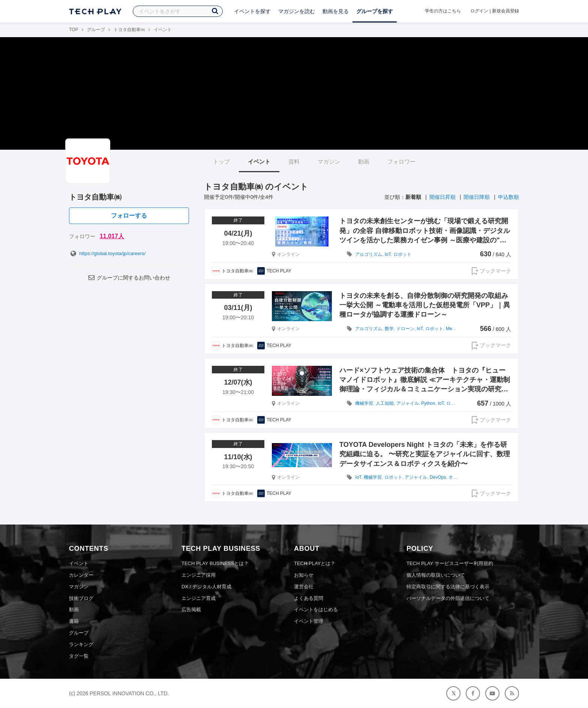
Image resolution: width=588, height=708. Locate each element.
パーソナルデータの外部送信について (448, 598)
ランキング (81, 644)
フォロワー (401, 162)
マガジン (329, 162)
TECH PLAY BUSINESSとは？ (215, 563)
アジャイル (408, 403)
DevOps (438, 477)
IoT (388, 254)
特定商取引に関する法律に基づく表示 (448, 587)
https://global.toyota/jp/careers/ (107, 253)
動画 (364, 162)
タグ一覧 (79, 656)
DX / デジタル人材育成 (206, 587)
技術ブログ (81, 598)
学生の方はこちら (443, 11)
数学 (389, 329)
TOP (73, 30)
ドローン (405, 329)
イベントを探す (252, 11)
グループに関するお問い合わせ (129, 278)
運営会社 (304, 587)
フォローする (129, 216)
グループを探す (375, 11)
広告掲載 (191, 610)
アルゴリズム (369, 254)
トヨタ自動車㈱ (129, 30)
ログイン (479, 11)
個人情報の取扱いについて (436, 575)
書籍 (74, 621)
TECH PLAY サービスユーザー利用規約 (450, 563)
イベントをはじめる (316, 610)
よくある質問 (309, 598)
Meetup (453, 329)
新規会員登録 (505, 11)
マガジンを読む (297, 11)
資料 (294, 162)
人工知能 (385, 403)
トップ (221, 162)
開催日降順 (477, 197)
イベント (259, 162)
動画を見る (336, 11)
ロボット (402, 254)
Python (428, 403)
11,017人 (112, 236)
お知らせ (304, 575)
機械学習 (364, 403)
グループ (96, 30)
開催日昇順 (442, 197)
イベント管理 (309, 621)
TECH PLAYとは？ (315, 563)
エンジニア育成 (199, 598)
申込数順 (508, 197)
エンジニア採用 (199, 575)
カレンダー (81, 575)
